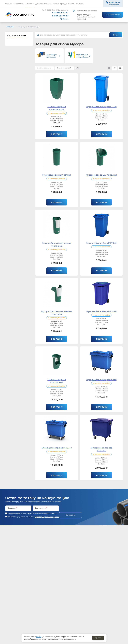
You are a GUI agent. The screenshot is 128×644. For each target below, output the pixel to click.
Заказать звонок (114, 15)
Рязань (66, 19)
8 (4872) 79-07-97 (60, 12)
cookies (39, 637)
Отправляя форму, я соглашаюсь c (32, 512)
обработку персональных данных (47, 516)
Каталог (10, 27)
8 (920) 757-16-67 (60, 16)
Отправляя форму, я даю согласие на (33, 516)
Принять (98, 638)
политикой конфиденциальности (45, 512)
